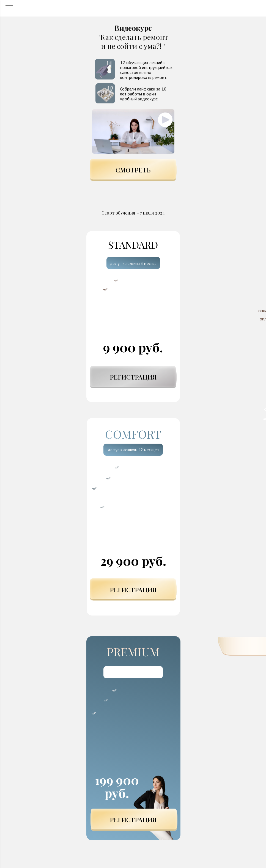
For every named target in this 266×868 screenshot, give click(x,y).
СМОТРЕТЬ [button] (133, 170)
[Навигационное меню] (9, 8)
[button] (133, 131)
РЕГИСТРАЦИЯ (133, 377)
